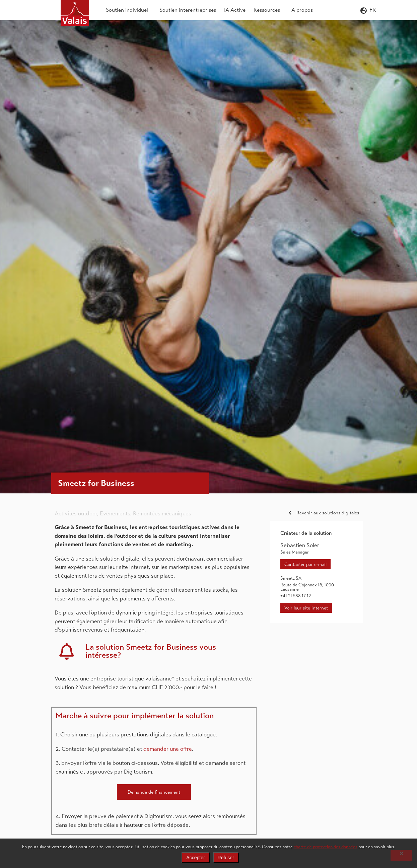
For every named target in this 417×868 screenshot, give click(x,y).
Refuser (226, 858)
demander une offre (168, 749)
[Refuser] (401, 855)
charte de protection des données (326, 847)
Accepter (195, 858)
